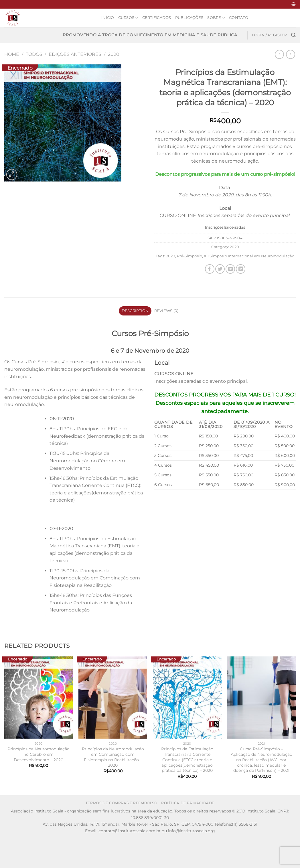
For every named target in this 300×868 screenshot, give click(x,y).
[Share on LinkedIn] (241, 269)
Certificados (157, 18)
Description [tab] (135, 311)
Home (12, 54)
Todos (34, 54)
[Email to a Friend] (230, 269)
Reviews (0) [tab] (166, 311)
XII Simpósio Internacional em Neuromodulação (249, 256)
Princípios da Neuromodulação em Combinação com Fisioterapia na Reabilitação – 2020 (113, 757)
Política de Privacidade (188, 803)
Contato (239, 18)
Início (108, 18)
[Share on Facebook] (210, 269)
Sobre (216, 18)
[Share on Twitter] (220, 269)
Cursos (128, 18)
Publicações (189, 18)
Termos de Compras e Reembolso (122, 803)
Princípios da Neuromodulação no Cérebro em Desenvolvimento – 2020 (39, 754)
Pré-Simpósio (190, 256)
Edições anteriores (75, 54)
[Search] (293, 35)
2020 (114, 54)
